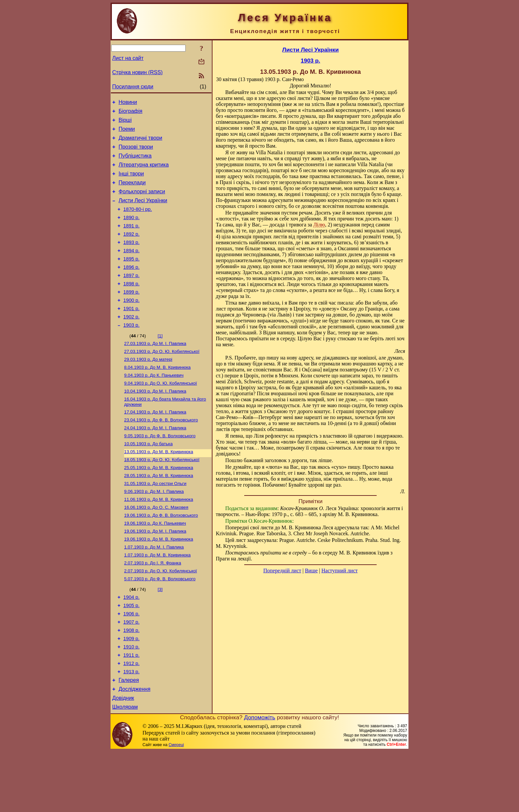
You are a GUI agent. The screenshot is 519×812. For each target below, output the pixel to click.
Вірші (125, 123)
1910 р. (132, 700)
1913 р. (132, 728)
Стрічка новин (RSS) (137, 72)
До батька (148, 479)
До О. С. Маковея (156, 548)
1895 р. (132, 278)
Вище (311, 571)
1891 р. (132, 241)
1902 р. (132, 343)
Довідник (123, 758)
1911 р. (132, 710)
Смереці (176, 805)
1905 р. (132, 654)
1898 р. (132, 306)
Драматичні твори (140, 143)
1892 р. (132, 250)
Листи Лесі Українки (143, 212)
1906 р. (132, 663)
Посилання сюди (133, 87)
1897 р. (132, 296)
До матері (148, 388)
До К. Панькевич (154, 405)
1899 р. (132, 315)
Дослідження (134, 748)
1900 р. (132, 324)
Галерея (129, 738)
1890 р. (132, 231)
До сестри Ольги (155, 522)
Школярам (125, 767)
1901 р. (132, 333)
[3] (160, 636)
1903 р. (132, 352)
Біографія (130, 113)
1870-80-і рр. (138, 222)
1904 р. (132, 645)
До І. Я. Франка (153, 608)
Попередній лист (282, 571)
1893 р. (132, 259)
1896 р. (132, 287)
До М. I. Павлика (155, 371)
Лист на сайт (128, 58)
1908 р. (132, 682)
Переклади (132, 192)
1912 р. (132, 719)
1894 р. (132, 268)
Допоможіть (259, 778)
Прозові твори (136, 153)
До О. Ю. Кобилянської (162, 380)
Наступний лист (339, 571)
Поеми (127, 133)
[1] (160, 363)
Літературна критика (143, 173)
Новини (128, 103)
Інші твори (131, 183)
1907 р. (132, 673)
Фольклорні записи (142, 202)
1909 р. (132, 691)
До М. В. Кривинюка (157, 397)
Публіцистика (135, 163)
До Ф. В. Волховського (161, 453)
